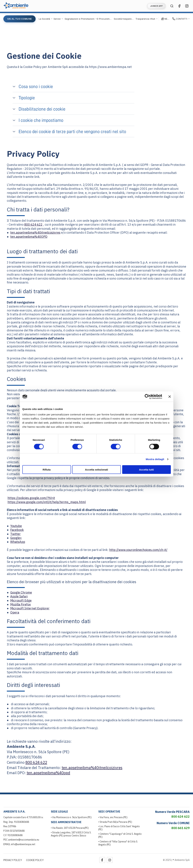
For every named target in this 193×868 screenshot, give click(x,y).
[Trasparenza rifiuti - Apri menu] (147, 19)
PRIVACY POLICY (13, 860)
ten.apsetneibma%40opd (48, 773)
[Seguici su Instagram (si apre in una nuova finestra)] (187, 6)
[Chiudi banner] (170, 397)
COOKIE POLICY (35, 860)
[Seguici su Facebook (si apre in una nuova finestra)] (179, 6)
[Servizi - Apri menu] (58, 19)
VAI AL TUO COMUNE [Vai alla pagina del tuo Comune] (20, 19)
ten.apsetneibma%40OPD (29, 237)
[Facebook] (102, 860)
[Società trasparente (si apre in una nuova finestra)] (124, 19)
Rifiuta (47, 469)
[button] (73, 87)
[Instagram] (110, 860)
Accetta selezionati (96, 469)
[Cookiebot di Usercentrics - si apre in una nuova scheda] (147, 397)
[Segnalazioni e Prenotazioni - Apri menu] (81, 19)
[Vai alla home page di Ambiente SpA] (16, 8)
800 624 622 (33, 225)
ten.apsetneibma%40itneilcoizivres (35, 233)
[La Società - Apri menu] (46, 19)
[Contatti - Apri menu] (181, 19)
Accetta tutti (146, 469)
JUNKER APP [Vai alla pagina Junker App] (156, 6)
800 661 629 (180, 828)
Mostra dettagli (155, 459)
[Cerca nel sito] (172, 6)
